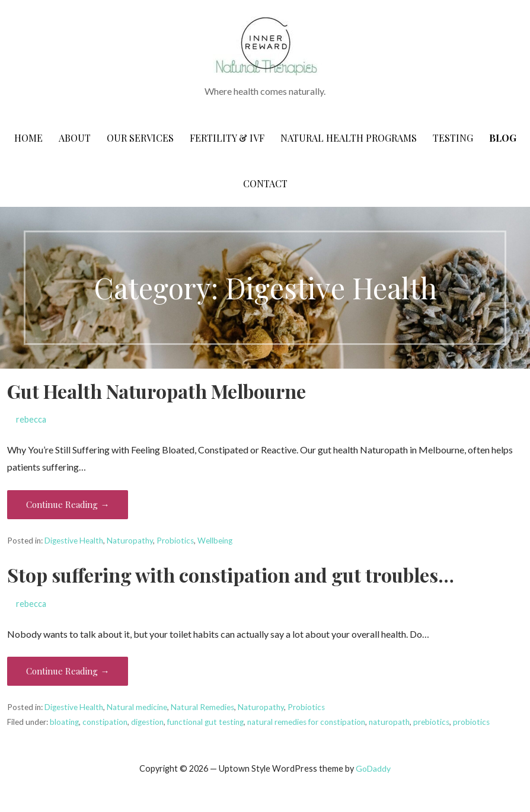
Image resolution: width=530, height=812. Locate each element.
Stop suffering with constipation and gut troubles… (231, 575)
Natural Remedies (202, 707)
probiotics (471, 722)
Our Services (140, 138)
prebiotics (431, 722)
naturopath (389, 722)
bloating (64, 722)
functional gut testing (205, 722)
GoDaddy (373, 768)
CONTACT (265, 183)
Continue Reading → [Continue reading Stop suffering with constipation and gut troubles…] (68, 671)
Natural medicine (137, 707)
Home (28, 138)
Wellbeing (215, 541)
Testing (453, 138)
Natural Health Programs (349, 138)
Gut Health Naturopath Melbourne (157, 391)
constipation (105, 722)
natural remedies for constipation (306, 722)
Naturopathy (130, 541)
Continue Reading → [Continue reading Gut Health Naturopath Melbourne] (68, 504)
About (75, 138)
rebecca (31, 419)
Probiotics (175, 541)
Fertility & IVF (227, 138)
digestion (147, 722)
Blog (503, 138)
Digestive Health (74, 541)
